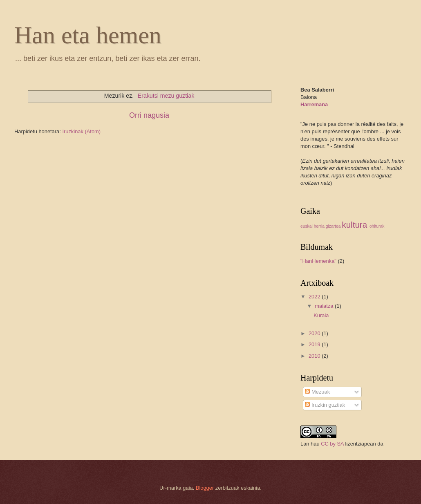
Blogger (205, 488)
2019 (315, 344)
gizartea (333, 226)
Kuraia (321, 315)
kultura (354, 225)
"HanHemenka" (318, 261)
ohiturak (377, 226)
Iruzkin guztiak (325, 405)
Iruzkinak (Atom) (81, 131)
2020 (315, 333)
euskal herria (312, 226)
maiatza (325, 306)
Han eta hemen (88, 35)
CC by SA (332, 444)
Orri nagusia (149, 115)
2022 (315, 297)
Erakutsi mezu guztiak (166, 96)
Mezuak (317, 392)
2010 (315, 356)
